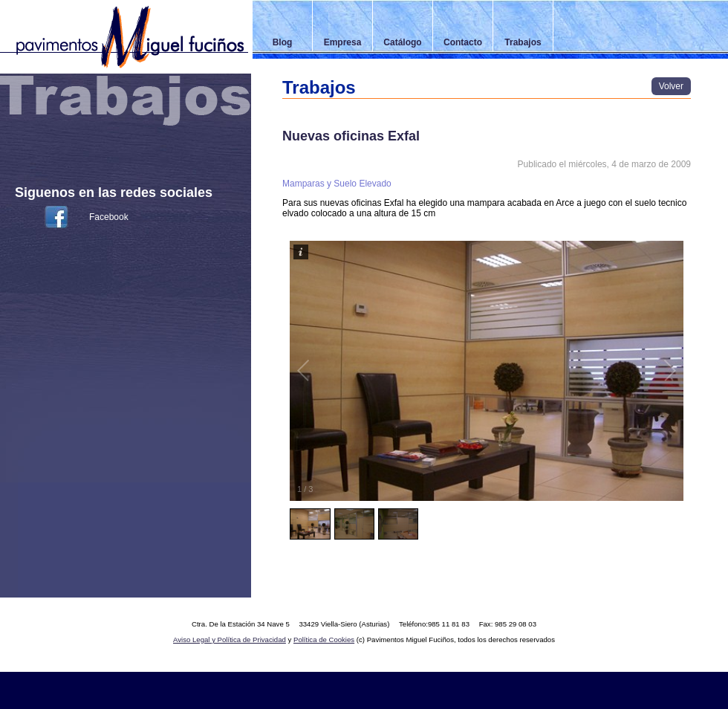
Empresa (343, 42)
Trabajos (523, 42)
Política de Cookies (324, 640)
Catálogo (402, 42)
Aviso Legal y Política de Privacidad (230, 640)
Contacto (463, 42)
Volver (671, 86)
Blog (283, 42)
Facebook (109, 217)
